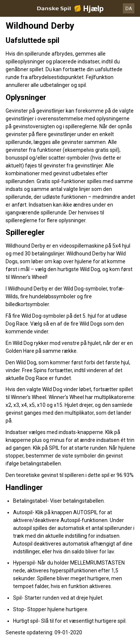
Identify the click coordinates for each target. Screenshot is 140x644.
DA (129, 8)
